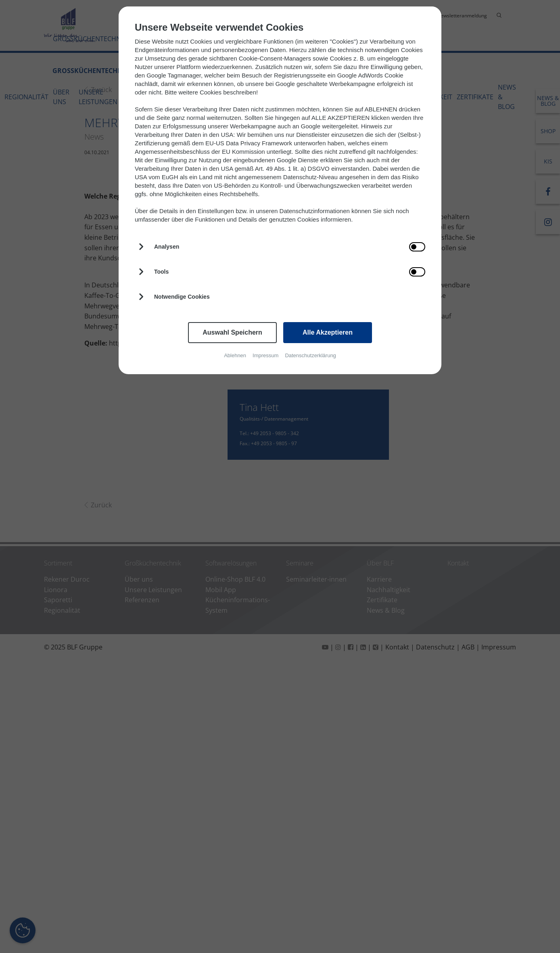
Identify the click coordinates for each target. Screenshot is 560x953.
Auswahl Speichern (232, 332)
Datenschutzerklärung (310, 355)
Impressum (265, 355)
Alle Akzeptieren (328, 332)
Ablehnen (235, 355)
